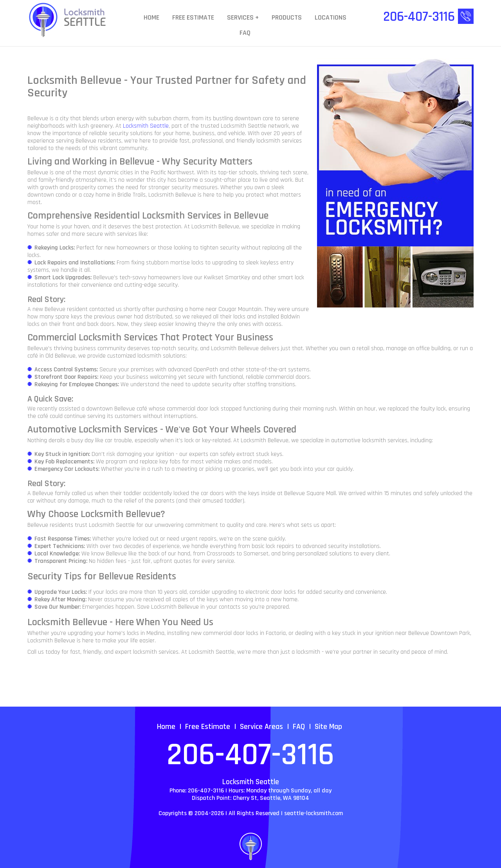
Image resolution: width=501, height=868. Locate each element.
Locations (331, 18)
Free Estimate (193, 18)
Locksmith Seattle (146, 126)
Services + (243, 18)
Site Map (328, 727)
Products (287, 18)
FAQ (245, 33)
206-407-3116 (250, 755)
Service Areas (261, 727)
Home (151, 18)
